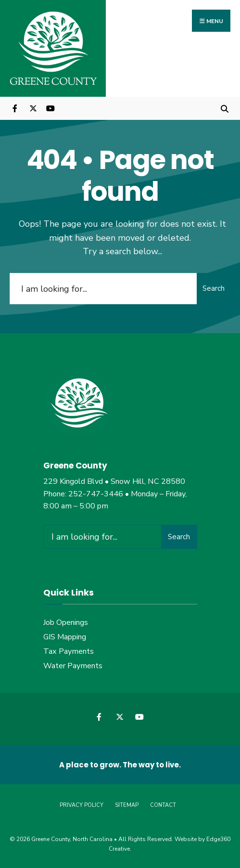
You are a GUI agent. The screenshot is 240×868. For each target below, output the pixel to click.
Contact (163, 805)
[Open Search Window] (224, 108)
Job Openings (66, 622)
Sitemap (127, 805)
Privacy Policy (82, 805)
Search (214, 288)
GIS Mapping (65, 637)
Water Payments (73, 666)
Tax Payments (69, 651)
